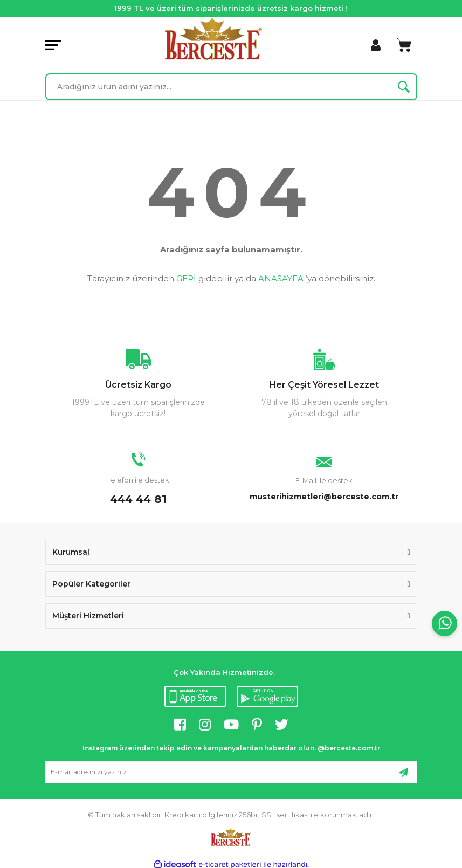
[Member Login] (376, 45)
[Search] (231, 87)
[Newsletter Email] (231, 772)
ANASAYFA (281, 278)
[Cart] (404, 45)
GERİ (186, 278)
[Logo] (213, 39)
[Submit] (404, 772)
